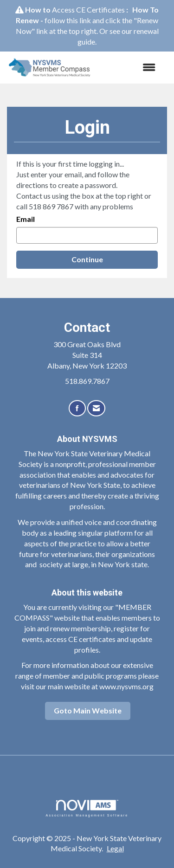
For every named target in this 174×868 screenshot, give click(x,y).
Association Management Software (87, 808)
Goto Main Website (88, 710)
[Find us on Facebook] (77, 408)
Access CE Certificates (88, 10)
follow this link (68, 20)
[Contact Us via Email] (96, 408)
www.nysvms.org (126, 686)
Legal (115, 848)
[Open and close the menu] (130, 68)
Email (26, 219)
